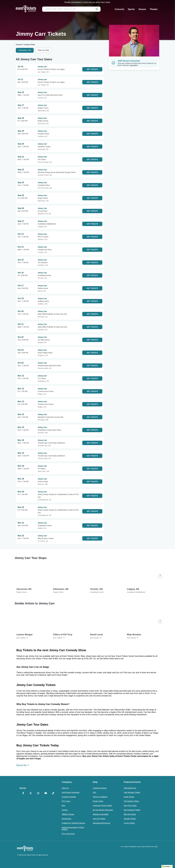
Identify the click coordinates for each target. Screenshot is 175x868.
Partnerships (67, 819)
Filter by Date (43, 50)
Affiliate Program (68, 814)
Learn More (134, 65)
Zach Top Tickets (130, 806)
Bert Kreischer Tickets (132, 810)
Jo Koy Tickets (129, 823)
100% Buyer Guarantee (71, 792)
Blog (63, 806)
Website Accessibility (101, 814)
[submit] (97, 9)
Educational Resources (101, 823)
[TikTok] (53, 793)
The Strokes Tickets (131, 801)
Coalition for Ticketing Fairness (73, 823)
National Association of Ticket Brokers (73, 828)
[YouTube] (46, 793)
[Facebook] (23, 793)
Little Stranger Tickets (132, 792)
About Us (65, 788)
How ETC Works (99, 819)
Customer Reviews (69, 797)
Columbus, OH (25, 50)
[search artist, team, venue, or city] (71, 9)
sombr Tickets (129, 797)
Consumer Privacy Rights (102, 806)
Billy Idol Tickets (130, 814)
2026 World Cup (130, 788)
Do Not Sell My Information (103, 810)
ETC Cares (66, 801)
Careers (65, 810)
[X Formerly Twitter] (31, 793)
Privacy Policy (98, 801)
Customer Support (100, 788)
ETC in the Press (68, 834)
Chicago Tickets (130, 819)
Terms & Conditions (100, 797)
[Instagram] (38, 793)
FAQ (94, 792)
